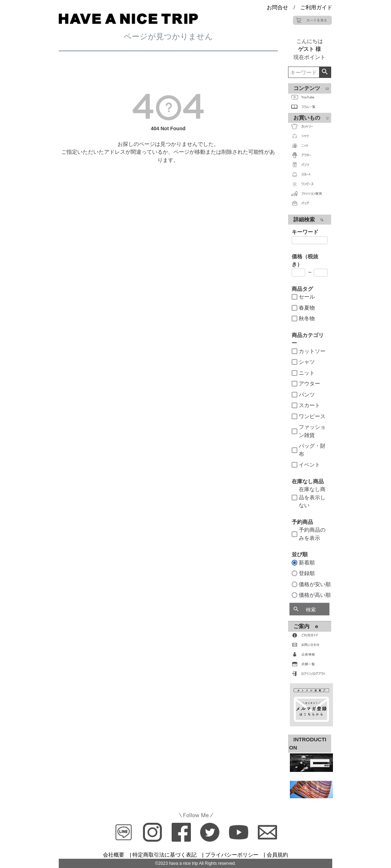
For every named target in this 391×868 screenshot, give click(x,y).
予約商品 (302, 522)
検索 (325, 72)
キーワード (305, 232)
